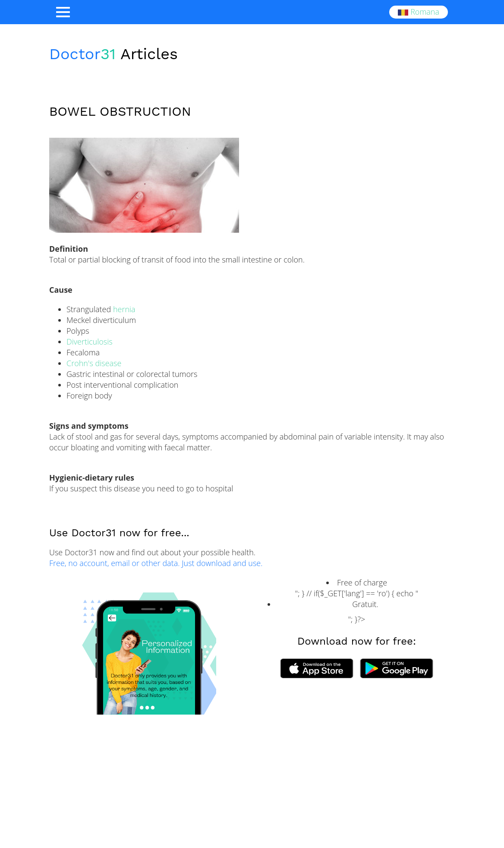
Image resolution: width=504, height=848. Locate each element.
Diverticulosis (90, 342)
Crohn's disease (94, 363)
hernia (124, 309)
